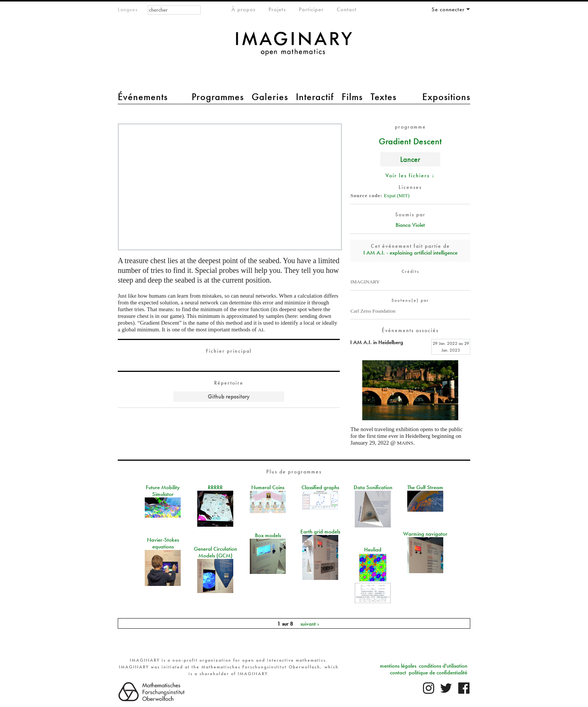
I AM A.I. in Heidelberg (377, 342)
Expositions (446, 97)
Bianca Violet (410, 225)
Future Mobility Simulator (163, 491)
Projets (277, 9)
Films (352, 97)
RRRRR (215, 487)
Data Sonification (373, 487)
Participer (311, 9)
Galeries (270, 97)
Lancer (410, 159)
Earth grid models (320, 532)
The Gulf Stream (425, 487)
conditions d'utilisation (443, 666)
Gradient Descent (410, 141)
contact (398, 673)
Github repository (229, 396)
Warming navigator (425, 534)
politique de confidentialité (438, 673)
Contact (347, 9)
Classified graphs (320, 487)
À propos (243, 9)
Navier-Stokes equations (163, 543)
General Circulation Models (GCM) (215, 552)
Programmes (218, 97)
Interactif (315, 97)
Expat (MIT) (397, 195)
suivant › (310, 623)
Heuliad (373, 550)
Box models (268, 535)
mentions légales (398, 666)
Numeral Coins (268, 487)
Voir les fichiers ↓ (410, 175)
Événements (143, 97)
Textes (383, 97)
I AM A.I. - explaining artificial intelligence (410, 253)
